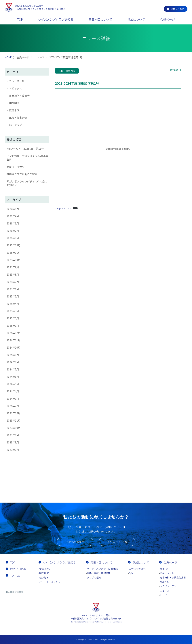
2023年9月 (13, 435)
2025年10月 (14, 260)
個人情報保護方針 (14, 592)
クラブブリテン (168, 586)
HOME (8, 57)
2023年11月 (14, 420)
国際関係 (14, 103)
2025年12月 (14, 245)
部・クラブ (16, 125)
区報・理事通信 (18, 118)
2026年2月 (13, 231)
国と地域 (44, 573)
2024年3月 (13, 399)
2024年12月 (14, 333)
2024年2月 (13, 406)
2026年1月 (13, 238)
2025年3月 (13, 311)
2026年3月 (13, 223)
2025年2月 (13, 318)
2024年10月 (14, 347)
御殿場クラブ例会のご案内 (22, 174)
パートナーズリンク (50, 582)
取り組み (44, 577)
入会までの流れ (117, 542)
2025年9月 (13, 267)
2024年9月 (13, 355)
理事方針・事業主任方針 (173, 577)
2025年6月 (13, 289)
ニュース (165, 591)
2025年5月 (13, 296)
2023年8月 (13, 442)
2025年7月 (13, 282)
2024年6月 (13, 377)
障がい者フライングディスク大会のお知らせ (27, 183)
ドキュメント (167, 573)
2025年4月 (13, 304)
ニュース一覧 (17, 81)
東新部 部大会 (16, 167)
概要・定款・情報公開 (99, 573)
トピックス (16, 88)
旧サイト (165, 595)
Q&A (131, 573)
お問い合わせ (178, 9)
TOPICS (15, 575)
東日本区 (14, 110)
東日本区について (100, 19)
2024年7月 (13, 369)
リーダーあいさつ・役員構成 (102, 569)
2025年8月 (13, 274)
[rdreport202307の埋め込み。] (118, 149)
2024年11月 (14, 340)
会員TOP (165, 569)
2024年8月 (13, 362)
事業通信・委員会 (19, 96)
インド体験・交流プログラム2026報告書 (27, 158)
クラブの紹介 (94, 577)
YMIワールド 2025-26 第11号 (25, 149)
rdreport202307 (63, 208)
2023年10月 (14, 428)
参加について (136, 19)
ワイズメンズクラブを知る (56, 19)
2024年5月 (13, 384)
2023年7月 (13, 450)
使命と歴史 (45, 569)
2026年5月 (13, 209)
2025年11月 (14, 253)
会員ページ (168, 19)
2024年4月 (13, 391)
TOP (20, 19)
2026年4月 (13, 216)
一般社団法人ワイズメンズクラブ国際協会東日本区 (40, 7)
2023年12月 (14, 413)
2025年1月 (13, 326)
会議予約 (165, 582)
